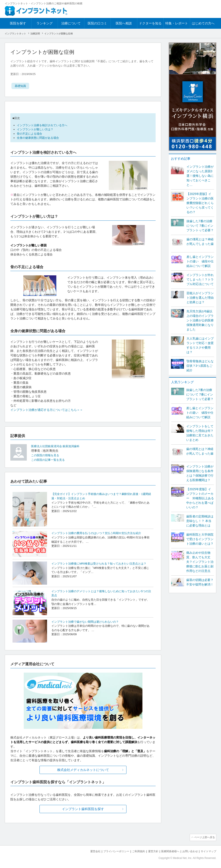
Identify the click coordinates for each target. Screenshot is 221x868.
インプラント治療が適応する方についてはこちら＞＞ (47, 410)
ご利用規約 (133, 851)
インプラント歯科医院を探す (83, 809)
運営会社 (87, 851)
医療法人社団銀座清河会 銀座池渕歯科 (55, 446)
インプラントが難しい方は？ (35, 129)
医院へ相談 (124, 23)
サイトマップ (208, 851)
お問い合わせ (188, 851)
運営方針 (149, 851)
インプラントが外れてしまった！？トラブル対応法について (200, 279)
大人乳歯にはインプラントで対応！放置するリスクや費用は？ (200, 345)
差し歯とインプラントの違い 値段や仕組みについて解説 (200, 261)
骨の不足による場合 (29, 134)
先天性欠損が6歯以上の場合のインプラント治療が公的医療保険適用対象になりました (200, 320)
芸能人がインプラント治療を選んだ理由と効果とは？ (200, 298)
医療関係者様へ (167, 851)
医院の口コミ (97, 23)
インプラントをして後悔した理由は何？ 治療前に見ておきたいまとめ (200, 433)
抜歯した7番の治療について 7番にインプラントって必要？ (200, 226)
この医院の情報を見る (46, 455)
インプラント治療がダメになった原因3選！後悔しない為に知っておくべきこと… (200, 176)
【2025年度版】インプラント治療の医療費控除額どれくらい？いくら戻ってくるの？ (200, 203)
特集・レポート (177, 23)
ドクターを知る (150, 23)
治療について (71, 23)
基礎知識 (21, 86)
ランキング (45, 23)
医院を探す (18, 23)
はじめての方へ (203, 23)
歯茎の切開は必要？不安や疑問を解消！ (200, 582)
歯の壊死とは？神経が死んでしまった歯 (200, 242)
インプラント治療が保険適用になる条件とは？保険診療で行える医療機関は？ (200, 473)
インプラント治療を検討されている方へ (42, 125)
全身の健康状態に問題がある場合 (38, 138)
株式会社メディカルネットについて (83, 770)
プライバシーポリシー (109, 851)
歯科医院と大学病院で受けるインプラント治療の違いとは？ (200, 539)
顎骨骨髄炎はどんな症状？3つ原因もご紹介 (200, 366)
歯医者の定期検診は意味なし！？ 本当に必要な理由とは (200, 521)
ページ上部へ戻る (204, 837)
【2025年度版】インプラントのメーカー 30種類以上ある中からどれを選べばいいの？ (200, 498)
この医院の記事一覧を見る (49, 460)
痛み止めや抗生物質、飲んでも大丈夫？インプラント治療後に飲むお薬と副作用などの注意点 (200, 562)
